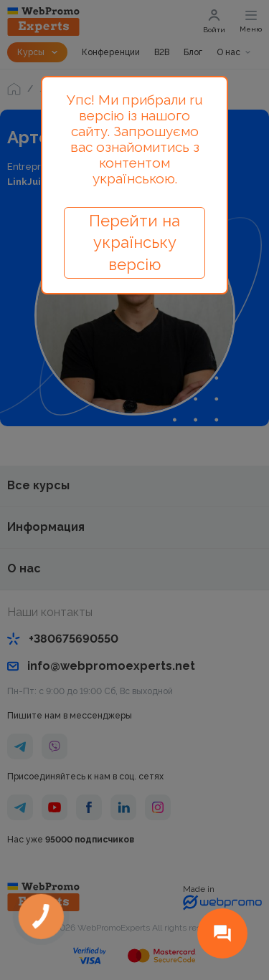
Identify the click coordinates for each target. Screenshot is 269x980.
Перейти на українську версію (134, 243)
